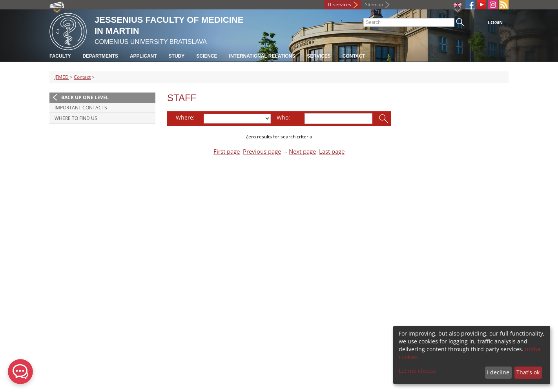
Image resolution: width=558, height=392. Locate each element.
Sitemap (374, 5)
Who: (283, 117)
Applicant (143, 56)
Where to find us (76, 118)
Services (319, 56)
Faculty (60, 56)
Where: (185, 117)
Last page (332, 152)
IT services (340, 5)
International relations (262, 56)
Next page (302, 152)
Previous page (262, 152)
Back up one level (85, 97)
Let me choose (418, 371)
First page (227, 152)
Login (495, 23)
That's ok (528, 372)
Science (207, 56)
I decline (498, 372)
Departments (100, 56)
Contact (354, 56)
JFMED (62, 77)
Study (177, 56)
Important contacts (81, 108)
